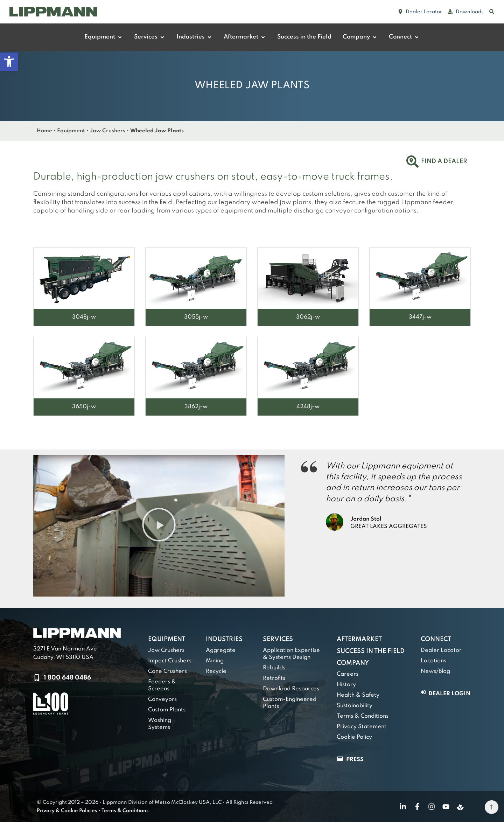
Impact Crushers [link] (170, 661)
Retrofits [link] (274, 678)
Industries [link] (224, 639)
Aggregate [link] (221, 650)
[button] (159, 526)
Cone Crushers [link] (167, 671)
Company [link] (353, 663)
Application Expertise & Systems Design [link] (291, 654)
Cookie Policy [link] (354, 737)
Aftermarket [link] (359, 639)
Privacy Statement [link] (362, 727)
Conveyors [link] (162, 699)
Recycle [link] (216, 671)
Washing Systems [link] (160, 724)
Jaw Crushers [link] (108, 131)
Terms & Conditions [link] (363, 716)
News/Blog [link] (435, 671)
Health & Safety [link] (358, 695)
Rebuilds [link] (274, 668)
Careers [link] (348, 674)
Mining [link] (215, 661)
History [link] (346, 685)
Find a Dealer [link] (444, 161)
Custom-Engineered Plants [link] (290, 703)
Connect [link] (436, 639)
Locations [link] (433, 661)
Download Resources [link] (291, 689)
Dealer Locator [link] (441, 650)
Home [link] (44, 131)
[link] (9, 62)
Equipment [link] (71, 131)
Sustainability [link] (355, 706)
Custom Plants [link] (167, 710)
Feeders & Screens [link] (162, 685)
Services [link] (278, 639)
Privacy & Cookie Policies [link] (67, 811)
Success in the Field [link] (371, 651)
